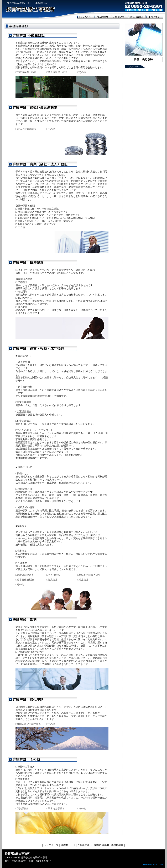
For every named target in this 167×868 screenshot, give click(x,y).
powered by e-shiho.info (153, 864)
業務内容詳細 (102, 845)
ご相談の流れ (85, 845)
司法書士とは (68, 845)
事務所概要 (117, 845)
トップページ (51, 845)
